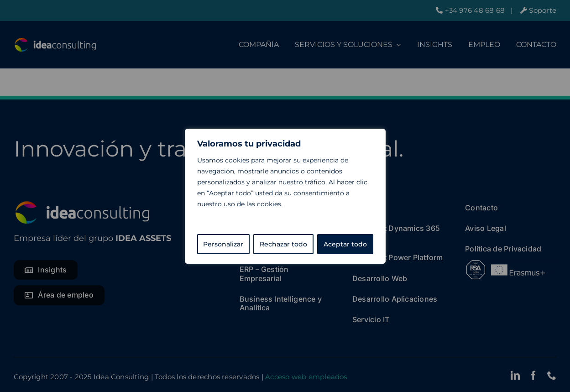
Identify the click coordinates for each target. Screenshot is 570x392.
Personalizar (223, 244)
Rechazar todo (283, 244)
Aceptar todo (345, 244)
